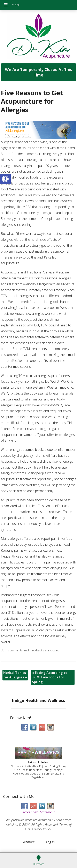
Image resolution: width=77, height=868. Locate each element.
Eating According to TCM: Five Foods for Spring (50, 677)
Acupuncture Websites (22, 820)
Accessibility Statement (38, 812)
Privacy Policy (42, 829)
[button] (5, 179)
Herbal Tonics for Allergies (15, 675)
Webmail (29, 842)
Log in (50, 842)
